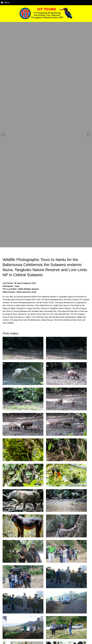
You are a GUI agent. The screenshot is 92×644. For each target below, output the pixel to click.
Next (89, 135)
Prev (3, 135)
